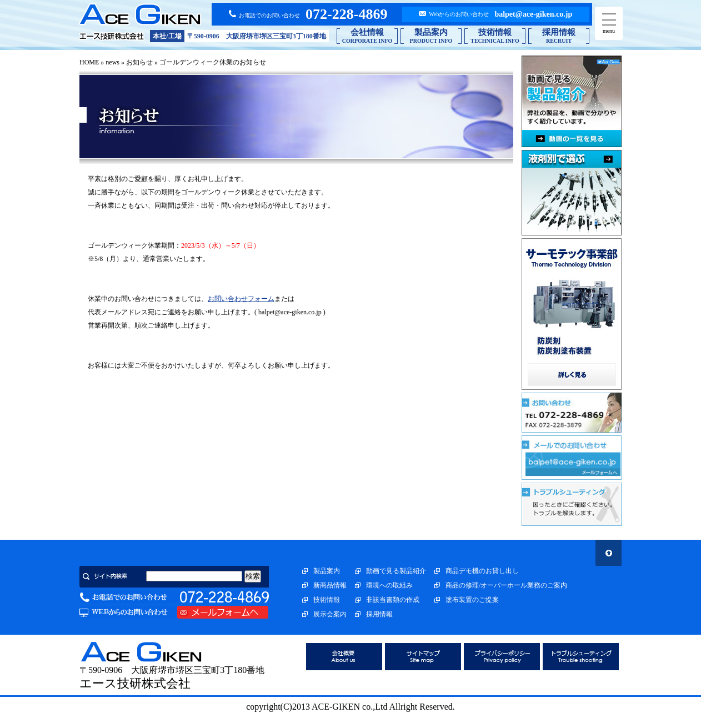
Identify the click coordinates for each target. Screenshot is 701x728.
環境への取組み (389, 585)
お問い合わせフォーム (241, 299)
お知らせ (139, 62)
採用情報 (379, 614)
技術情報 (327, 600)
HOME (89, 62)
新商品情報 (330, 585)
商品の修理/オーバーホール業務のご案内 (506, 585)
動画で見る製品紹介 (396, 571)
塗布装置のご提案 (472, 600)
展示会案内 (330, 614)
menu (609, 24)
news (112, 62)
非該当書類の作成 (393, 600)
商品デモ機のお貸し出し (482, 571)
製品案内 (327, 571)
